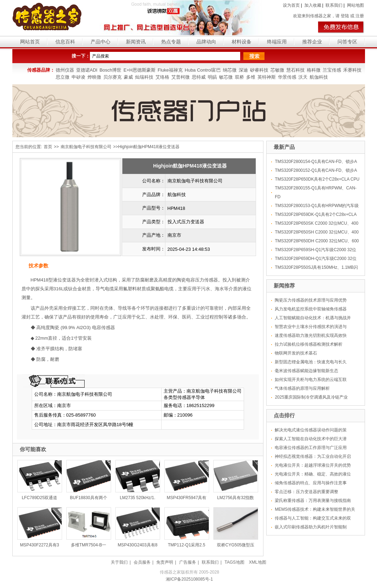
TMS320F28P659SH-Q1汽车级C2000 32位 (315, 250)
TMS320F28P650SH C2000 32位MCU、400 (317, 232)
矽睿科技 (259, 70)
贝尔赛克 (113, 77)
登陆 (345, 16)
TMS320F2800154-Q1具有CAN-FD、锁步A (316, 162)
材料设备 (242, 42)
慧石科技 (296, 70)
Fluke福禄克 (170, 70)
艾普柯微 (181, 77)
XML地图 (258, 562)
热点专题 (171, 42)
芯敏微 (277, 70)
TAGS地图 (235, 562)
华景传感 (287, 77)
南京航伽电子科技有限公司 (86, 147)
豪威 (128, 77)
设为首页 (291, 5)
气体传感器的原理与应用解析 (302, 388)
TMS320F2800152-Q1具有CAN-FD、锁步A (316, 170)
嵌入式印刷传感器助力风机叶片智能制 (311, 527)
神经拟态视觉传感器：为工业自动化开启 (313, 456)
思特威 (199, 77)
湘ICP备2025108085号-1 (189, 579)
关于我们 (119, 562)
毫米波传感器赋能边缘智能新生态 (306, 371)
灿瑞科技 (144, 77)
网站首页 (30, 42)
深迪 (243, 70)
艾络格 (162, 77)
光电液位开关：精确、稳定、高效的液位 (313, 474)
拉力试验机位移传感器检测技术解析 (309, 344)
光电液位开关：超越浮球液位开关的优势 (313, 465)
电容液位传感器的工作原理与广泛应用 (311, 448)
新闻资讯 (136, 42)
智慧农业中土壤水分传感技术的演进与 (311, 327)
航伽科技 (319, 77)
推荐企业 (312, 42)
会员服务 (142, 562)
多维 (251, 77)
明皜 (212, 77)
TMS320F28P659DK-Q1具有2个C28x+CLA (316, 214)
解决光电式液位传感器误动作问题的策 (311, 430)
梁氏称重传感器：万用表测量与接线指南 (313, 501)
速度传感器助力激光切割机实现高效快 (311, 335)
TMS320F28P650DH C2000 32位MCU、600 (317, 241)
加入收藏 (313, 5)
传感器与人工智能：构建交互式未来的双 (313, 518)
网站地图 (355, 5)
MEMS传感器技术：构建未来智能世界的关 (315, 509)
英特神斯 (267, 77)
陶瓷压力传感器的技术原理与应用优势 (311, 300)
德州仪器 (65, 70)
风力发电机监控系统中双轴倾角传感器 (311, 309)
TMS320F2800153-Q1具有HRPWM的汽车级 (317, 206)
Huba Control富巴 (203, 70)
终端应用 (277, 42)
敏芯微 (226, 77)
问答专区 (347, 42)
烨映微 (94, 77)
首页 (48, 147)
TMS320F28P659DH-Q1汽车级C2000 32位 (315, 259)
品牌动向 (206, 42)
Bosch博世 (110, 70)
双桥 (239, 77)
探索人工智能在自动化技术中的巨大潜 (311, 439)
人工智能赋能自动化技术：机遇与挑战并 (313, 318)
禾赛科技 (352, 70)
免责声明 (165, 562)
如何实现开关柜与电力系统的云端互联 (311, 380)
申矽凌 (78, 77)
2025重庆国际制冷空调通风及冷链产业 (311, 397)
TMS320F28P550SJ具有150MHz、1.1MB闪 (316, 267)
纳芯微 (230, 70)
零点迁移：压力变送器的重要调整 (306, 492)
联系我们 (334, 5)
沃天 (303, 77)
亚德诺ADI (87, 70)
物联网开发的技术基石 (296, 353)
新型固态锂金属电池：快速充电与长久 (311, 362)
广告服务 (188, 562)
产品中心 (101, 42)
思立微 (63, 77)
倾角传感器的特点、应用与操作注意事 (311, 483)
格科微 (314, 70)
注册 (360, 16)
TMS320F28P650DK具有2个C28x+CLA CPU (317, 179)
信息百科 (65, 42)
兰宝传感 (332, 70)
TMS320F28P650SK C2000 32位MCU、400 (317, 223)
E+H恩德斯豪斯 (139, 70)
